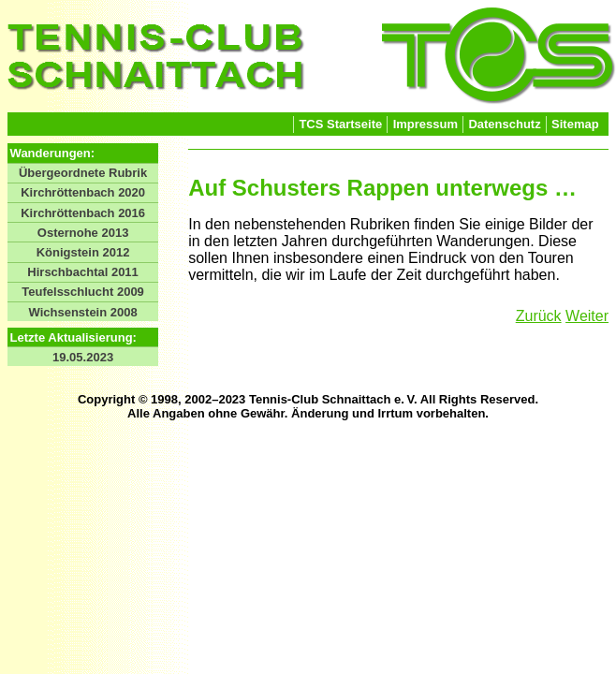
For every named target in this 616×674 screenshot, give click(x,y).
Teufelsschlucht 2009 (83, 292)
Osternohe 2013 (83, 233)
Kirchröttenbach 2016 (83, 213)
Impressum (425, 124)
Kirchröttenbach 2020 (83, 192)
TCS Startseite (340, 124)
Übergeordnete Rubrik (83, 173)
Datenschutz (504, 124)
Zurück (539, 316)
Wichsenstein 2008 (82, 312)
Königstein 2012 (83, 252)
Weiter (587, 316)
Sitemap (575, 124)
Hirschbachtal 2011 (83, 272)
